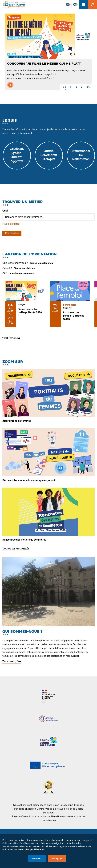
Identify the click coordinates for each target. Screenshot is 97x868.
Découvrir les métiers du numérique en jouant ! (29, 480)
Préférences (38, 849)
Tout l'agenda (11, 338)
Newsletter (68, 4)
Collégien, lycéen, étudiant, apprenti (17, 155)
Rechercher (12, 233)
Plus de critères (11, 224)
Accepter (57, 858)
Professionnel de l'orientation (81, 155)
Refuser (37, 858)
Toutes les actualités (16, 549)
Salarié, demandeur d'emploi (49, 155)
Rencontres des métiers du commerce (24, 540)
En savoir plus (12, 662)
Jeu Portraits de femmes (17, 421)
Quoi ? (6, 211)
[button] (63, 87)
